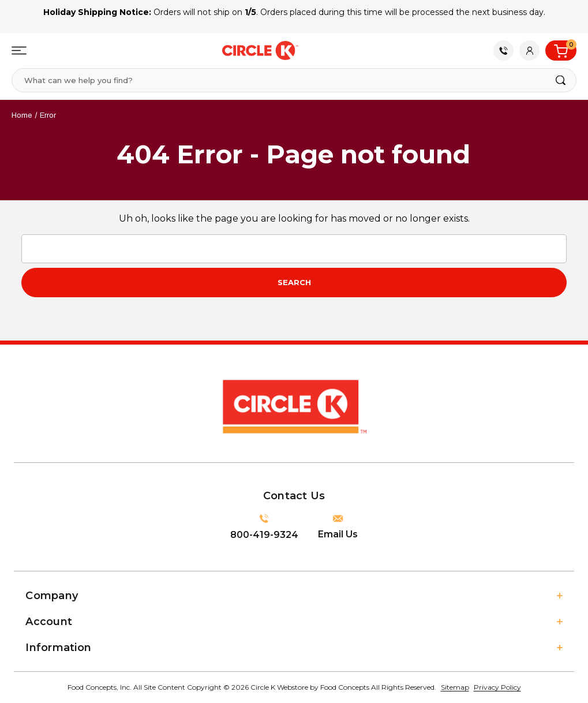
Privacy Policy (497, 687)
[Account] (529, 51)
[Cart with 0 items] (561, 51)
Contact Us (504, 51)
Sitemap (455, 687)
